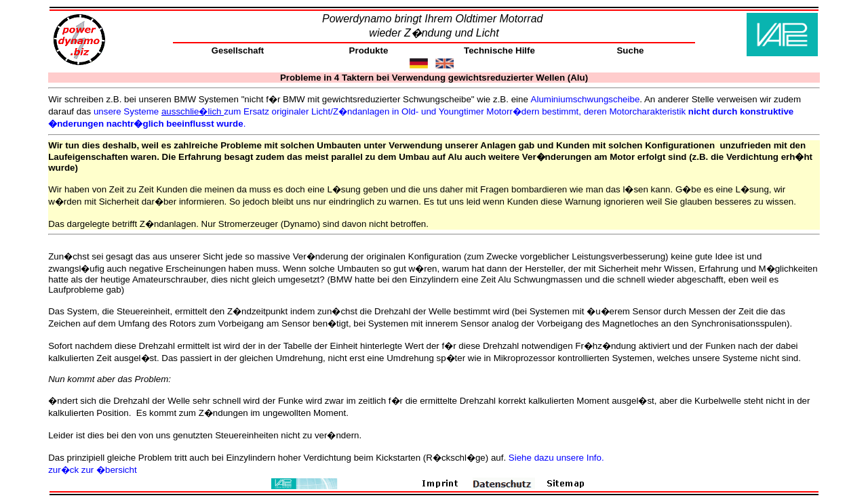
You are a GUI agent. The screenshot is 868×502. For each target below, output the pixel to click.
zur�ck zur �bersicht (92, 470)
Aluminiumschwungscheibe (586, 99)
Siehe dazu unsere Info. (556, 458)
